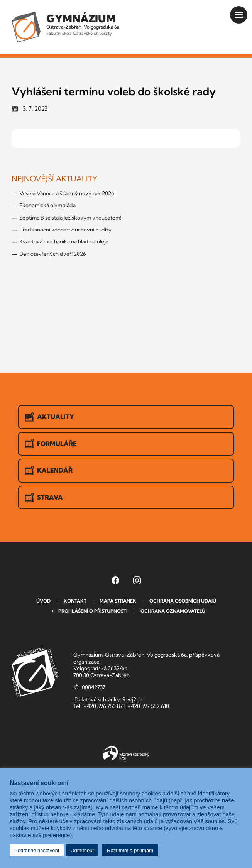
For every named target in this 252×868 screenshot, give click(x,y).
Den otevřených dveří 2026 (53, 254)
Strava (44, 498)
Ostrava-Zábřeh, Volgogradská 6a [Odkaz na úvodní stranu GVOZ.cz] (83, 24)
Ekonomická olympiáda (47, 205)
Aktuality (49, 417)
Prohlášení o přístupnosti (93, 611)
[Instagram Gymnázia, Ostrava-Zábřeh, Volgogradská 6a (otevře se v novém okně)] (137, 580)
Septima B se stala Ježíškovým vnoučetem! (70, 218)
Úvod (43, 601)
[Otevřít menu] (239, 15)
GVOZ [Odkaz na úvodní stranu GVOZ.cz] (35, 672)
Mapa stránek (118, 601)
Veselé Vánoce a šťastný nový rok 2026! (67, 193)
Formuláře (51, 444)
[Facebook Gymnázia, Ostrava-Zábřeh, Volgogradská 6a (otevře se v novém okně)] (115, 580)
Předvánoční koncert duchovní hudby (65, 230)
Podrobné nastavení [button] (37, 850)
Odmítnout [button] (82, 850)
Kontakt (75, 601)
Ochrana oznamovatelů (173, 611)
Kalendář (49, 471)
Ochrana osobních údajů (183, 601)
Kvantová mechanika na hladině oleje (64, 241)
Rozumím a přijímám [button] (130, 850)
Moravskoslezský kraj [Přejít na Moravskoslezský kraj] (126, 753)
